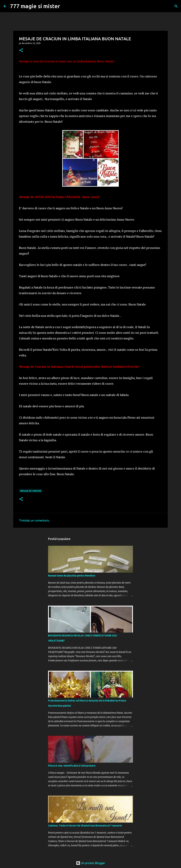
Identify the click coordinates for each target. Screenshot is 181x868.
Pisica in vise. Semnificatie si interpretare (72, 766)
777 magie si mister (35, 6)
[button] (21, 50)
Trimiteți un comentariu (34, 520)
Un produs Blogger (90, 863)
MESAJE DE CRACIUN (31, 491)
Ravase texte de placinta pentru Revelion (72, 576)
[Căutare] (176, 6)
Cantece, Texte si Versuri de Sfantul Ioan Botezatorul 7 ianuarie (85, 826)
